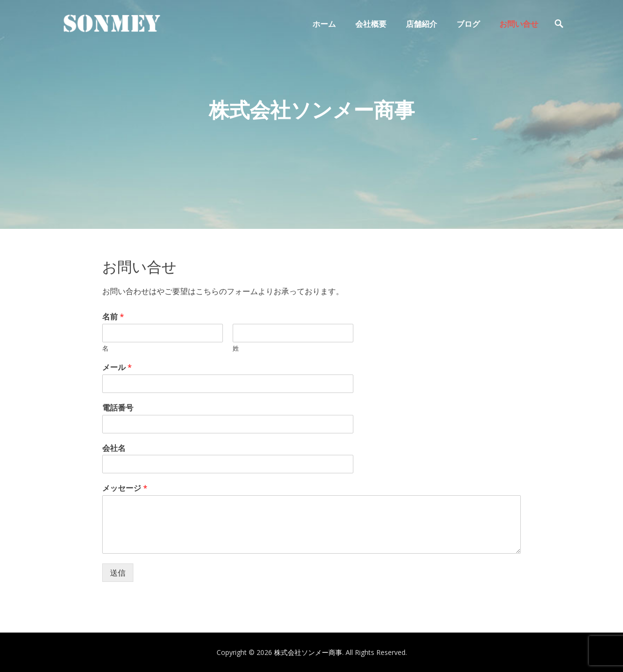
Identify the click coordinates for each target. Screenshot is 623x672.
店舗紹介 (421, 24)
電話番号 (118, 408)
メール (117, 367)
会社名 (114, 448)
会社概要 (371, 24)
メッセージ (125, 488)
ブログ (468, 24)
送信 (118, 573)
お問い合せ (519, 24)
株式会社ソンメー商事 (308, 652)
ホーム (324, 24)
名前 (113, 317)
